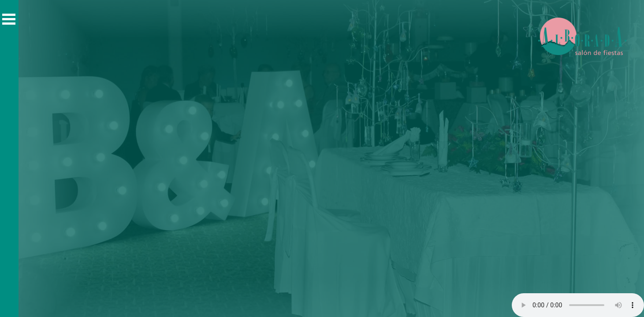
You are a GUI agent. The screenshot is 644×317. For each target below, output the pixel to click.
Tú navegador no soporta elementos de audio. (578, 305)
